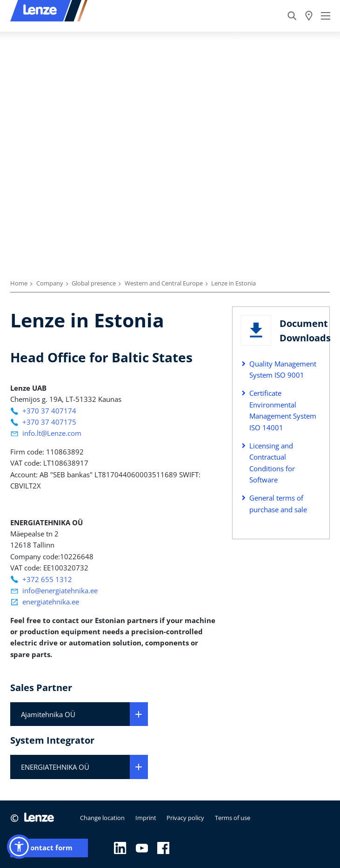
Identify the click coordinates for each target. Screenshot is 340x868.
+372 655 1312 (47, 579)
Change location (102, 818)
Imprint (146, 818)
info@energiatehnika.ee (60, 590)
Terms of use (233, 818)
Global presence (94, 283)
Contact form (49, 848)
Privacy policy (185, 818)
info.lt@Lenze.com (52, 433)
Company (50, 283)
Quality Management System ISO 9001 (283, 369)
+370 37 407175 (49, 422)
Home (19, 283)
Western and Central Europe (164, 283)
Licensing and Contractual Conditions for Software (272, 463)
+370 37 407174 (49, 411)
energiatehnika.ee (51, 602)
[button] (19, 847)
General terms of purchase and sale (278, 503)
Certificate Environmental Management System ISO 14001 (283, 410)
